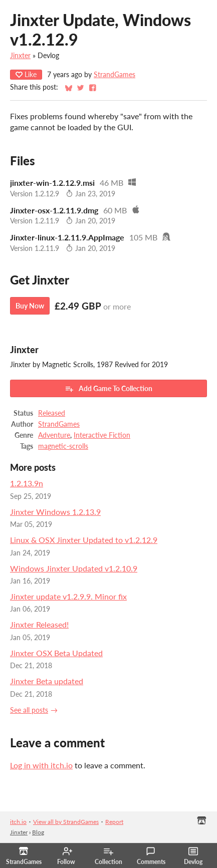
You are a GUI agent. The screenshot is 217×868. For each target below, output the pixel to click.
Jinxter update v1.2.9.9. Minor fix (68, 596)
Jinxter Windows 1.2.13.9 (55, 512)
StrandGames (115, 75)
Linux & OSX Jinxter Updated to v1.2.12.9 (84, 540)
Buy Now (30, 306)
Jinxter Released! (39, 624)
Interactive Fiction (102, 435)
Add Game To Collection (109, 389)
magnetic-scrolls (63, 446)
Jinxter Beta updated (47, 681)
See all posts (29, 710)
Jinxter (20, 56)
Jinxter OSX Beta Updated (56, 653)
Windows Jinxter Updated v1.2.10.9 (74, 568)
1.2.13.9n (27, 483)
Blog (38, 832)
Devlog (193, 856)
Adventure (54, 435)
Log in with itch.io (41, 765)
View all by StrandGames (66, 822)
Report (114, 822)
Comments (151, 856)
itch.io (18, 822)
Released (52, 413)
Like (26, 74)
